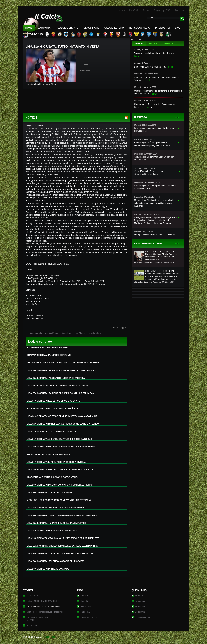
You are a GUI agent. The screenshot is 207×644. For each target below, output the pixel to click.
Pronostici (162, 28)
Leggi (137, 56)
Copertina (139, 43)
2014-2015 (36, 34)
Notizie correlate (40, 342)
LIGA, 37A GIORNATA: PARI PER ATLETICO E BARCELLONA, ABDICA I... (62, 370)
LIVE (178, 28)
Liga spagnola (36, 333)
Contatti (84, 601)
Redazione (179, 10)
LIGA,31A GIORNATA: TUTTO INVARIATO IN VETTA (52, 431)
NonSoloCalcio (140, 28)
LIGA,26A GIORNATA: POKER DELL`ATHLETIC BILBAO (54, 531)
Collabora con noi (89, 617)
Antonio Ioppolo (120, 327)
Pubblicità (85, 612)
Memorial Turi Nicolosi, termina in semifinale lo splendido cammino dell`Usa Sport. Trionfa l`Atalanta (155, 203)
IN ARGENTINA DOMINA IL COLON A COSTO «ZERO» (53, 477)
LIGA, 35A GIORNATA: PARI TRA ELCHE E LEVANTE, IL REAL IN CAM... (62, 393)
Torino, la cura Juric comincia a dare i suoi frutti (155, 53)
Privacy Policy (50, 637)
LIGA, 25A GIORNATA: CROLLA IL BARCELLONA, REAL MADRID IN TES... (63, 546)
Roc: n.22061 (33, 626)
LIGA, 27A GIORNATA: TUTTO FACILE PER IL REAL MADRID (56, 508)
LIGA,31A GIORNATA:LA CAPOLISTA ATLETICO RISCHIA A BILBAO (60, 439)
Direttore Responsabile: (45, 612)
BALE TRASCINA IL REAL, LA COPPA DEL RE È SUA (52, 409)
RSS (168, 10)
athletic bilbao (95, 333)
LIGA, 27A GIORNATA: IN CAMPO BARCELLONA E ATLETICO (57, 523)
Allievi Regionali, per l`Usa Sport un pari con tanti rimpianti (154, 158)
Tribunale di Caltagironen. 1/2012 (37, 619)
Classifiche (168, 43)
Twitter (146, 10)
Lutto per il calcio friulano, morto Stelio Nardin (155, 235)
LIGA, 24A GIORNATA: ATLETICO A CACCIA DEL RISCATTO (56, 561)
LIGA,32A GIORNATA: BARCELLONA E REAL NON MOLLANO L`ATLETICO (63, 424)
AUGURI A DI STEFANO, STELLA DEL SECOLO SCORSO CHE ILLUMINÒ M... (64, 363)
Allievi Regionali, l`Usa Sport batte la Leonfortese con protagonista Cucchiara (152, 144)
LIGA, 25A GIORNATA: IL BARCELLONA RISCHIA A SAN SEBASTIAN (60, 554)
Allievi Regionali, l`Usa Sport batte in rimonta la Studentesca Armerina (155, 187)
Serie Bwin (140, 612)
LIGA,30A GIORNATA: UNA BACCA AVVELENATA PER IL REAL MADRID (62, 447)
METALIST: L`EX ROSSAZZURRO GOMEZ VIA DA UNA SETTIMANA (59, 500)
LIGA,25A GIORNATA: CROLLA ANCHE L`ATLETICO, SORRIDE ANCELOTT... (64, 538)
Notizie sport (85, 71)
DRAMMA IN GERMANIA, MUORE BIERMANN (49, 355)
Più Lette (153, 43)
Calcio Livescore (143, 617)
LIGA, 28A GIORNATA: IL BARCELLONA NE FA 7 (50, 493)
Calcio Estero (114, 28)
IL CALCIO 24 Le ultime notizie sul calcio (43, 21)
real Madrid (80, 333)
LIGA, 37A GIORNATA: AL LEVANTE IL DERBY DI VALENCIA (56, 378)
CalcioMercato (68, 28)
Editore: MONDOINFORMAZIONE (42, 601)
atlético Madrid (52, 333)
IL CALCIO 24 (33, 596)
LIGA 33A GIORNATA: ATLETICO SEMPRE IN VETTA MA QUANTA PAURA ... (63, 416)
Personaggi (140, 601)
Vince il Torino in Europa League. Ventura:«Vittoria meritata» (149, 173)
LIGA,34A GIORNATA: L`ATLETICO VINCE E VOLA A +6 (53, 401)
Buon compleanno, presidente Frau (150, 67)
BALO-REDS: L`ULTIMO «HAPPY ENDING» (48, 348)
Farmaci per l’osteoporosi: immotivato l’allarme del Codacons (155, 129)
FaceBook (134, 10)
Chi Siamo (86, 596)
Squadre (139, 596)
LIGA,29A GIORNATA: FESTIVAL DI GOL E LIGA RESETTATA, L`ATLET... (62, 470)
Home (29, 28)
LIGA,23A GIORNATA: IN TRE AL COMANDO (48, 569)
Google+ (157, 10)
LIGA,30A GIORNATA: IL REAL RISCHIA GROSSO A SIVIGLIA (56, 462)
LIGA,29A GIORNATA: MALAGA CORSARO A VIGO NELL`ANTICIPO (60, 485)
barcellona (67, 333)
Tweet (86, 64)
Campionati (45, 28)
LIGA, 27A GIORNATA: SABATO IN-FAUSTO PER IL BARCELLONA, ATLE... (63, 515)
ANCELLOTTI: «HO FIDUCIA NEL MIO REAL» (49, 454)
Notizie (122, 10)
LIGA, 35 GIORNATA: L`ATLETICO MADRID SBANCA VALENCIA (58, 386)
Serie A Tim (140, 607)
